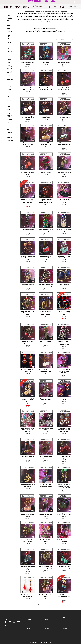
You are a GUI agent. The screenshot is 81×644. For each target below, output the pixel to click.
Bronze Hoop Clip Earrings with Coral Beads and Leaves (28, 313)
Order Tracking (48, 638)
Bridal (26, 7)
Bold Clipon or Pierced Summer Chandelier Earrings (64, 258)
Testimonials (29, 633)
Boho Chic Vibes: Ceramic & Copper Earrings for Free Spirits (28, 258)
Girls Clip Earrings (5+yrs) (9, 27)
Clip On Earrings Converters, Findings (10, 18)
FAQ (64, 633)
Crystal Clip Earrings (10, 32)
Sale (62, 7)
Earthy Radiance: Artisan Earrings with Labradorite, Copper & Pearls (64, 430)
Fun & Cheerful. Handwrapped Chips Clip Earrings (64, 596)
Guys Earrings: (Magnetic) (9, 131)
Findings (8, 7)
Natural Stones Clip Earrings (10, 102)
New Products (29, 624)
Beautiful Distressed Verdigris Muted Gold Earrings (64, 201)
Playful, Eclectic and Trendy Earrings (10, 109)
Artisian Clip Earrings (9, 91)
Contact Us (65, 629)
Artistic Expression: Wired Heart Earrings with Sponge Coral (28, 173)
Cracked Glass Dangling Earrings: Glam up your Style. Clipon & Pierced (28, 400)
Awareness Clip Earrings (9, 97)
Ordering (46, 633)
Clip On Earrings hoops (9, 55)
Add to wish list (28, 66)
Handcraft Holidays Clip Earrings (9, 122)
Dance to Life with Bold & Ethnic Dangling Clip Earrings (28, 430)
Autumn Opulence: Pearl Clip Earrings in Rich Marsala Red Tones (28, 201)
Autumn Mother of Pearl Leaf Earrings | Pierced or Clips (64, 173)
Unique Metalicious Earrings (10, 115)
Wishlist (46, 624)
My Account (47, 629)
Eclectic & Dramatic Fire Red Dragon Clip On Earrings (64, 458)
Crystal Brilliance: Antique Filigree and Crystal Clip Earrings (46, 400)
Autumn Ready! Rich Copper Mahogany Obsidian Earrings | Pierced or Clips (46, 201)
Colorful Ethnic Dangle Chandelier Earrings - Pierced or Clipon (64, 343)
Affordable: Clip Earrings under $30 (10, 49)
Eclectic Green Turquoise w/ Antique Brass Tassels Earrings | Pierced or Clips (64, 486)
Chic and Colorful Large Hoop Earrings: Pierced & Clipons (64, 313)
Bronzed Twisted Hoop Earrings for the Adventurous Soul (46, 313)
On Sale (28, 629)
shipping (53, 7)
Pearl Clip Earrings (9, 43)
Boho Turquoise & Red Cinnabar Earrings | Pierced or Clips (46, 258)
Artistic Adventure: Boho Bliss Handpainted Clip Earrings (64, 144)
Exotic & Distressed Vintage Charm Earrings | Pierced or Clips (28, 568)
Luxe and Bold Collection (9, 85)
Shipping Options (30, 638)
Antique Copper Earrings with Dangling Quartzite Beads (64, 89)
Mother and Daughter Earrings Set (10, 139)
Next (43, 605)
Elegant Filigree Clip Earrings (10, 80)
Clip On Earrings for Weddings (10, 67)
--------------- (10, 23)
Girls (17, 7)
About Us (64, 618)
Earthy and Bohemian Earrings (9, 61)
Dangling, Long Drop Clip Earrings (9, 73)
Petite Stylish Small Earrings (9, 38)
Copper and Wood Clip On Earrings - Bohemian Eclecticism (64, 371)
